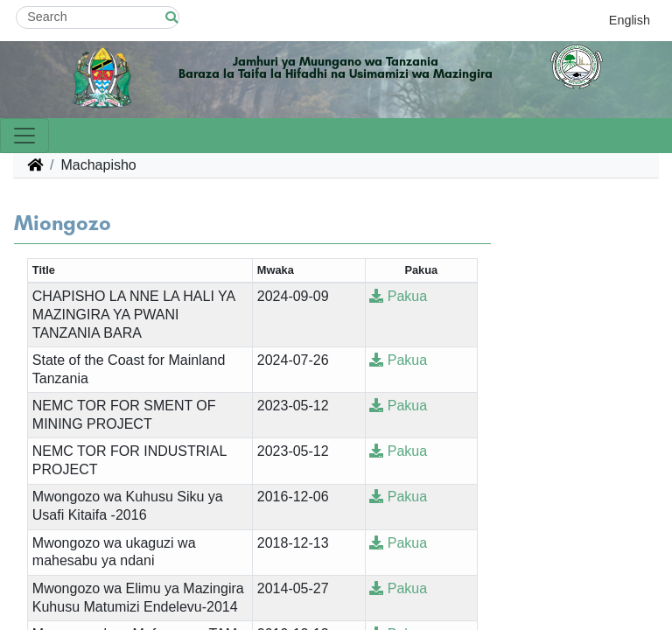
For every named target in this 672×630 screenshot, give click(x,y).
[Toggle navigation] (24, 136)
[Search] (98, 17)
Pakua (398, 296)
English (630, 20)
